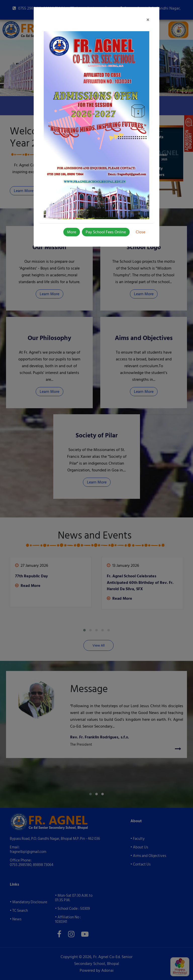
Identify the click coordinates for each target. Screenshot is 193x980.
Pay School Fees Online (106, 232)
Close (140, 232)
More (72, 232)
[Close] (148, 20)
